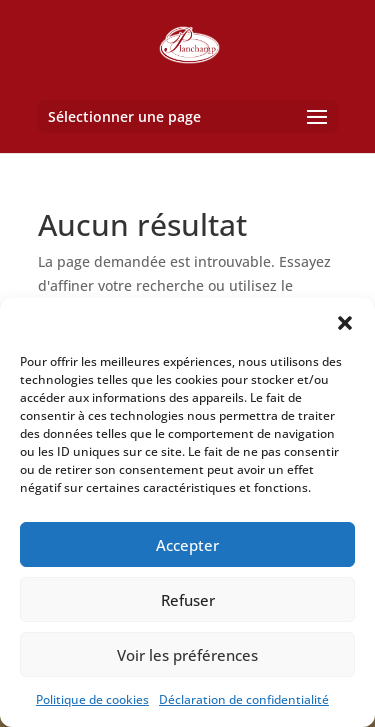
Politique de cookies (92, 699)
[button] (345, 323)
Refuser (188, 600)
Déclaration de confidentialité (244, 699)
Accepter (187, 545)
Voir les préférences (187, 655)
